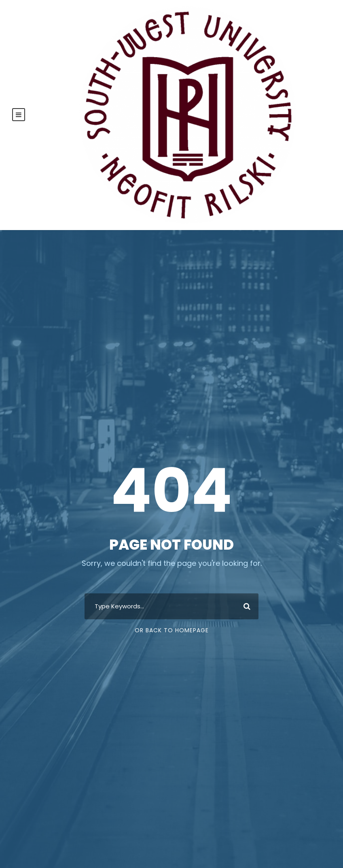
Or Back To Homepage (172, 630)
